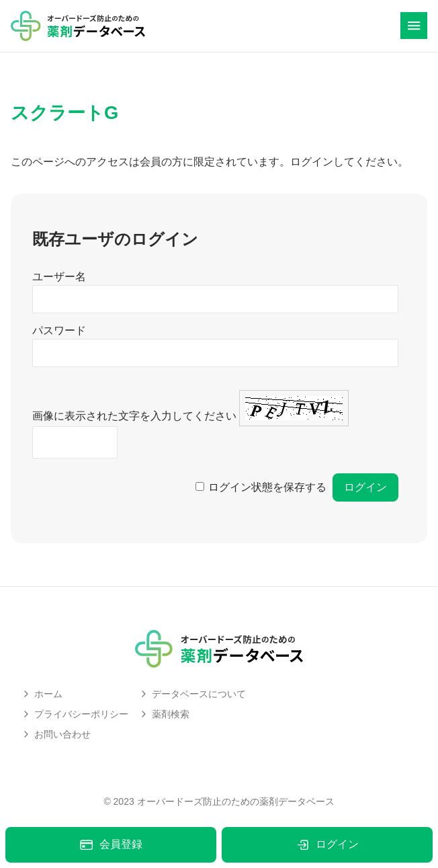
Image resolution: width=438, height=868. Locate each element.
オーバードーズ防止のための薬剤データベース (236, 801)
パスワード (59, 330)
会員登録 (111, 845)
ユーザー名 (59, 277)
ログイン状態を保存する (267, 487)
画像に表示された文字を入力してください (134, 416)
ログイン (327, 845)
